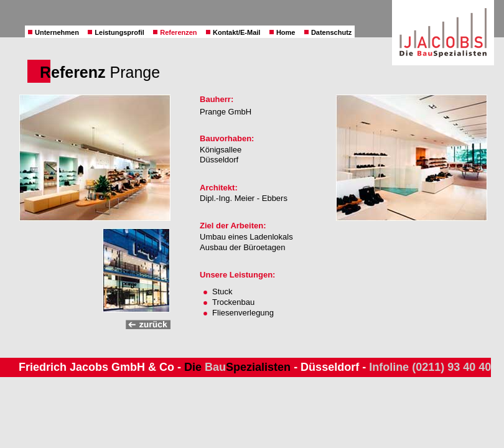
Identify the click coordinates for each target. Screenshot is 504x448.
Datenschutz (328, 32)
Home (282, 32)
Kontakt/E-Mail (233, 32)
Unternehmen (54, 32)
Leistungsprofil (116, 32)
